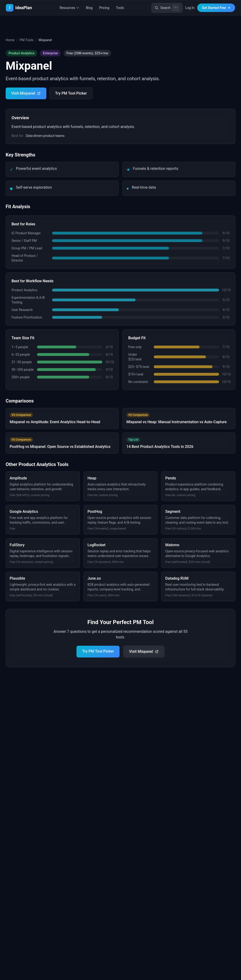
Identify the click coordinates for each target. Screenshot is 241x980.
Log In (190, 8)
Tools (120, 8)
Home (10, 40)
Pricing (104, 8)
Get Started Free (216, 8)
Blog (89, 8)
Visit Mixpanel (26, 93)
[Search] (167, 8)
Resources (70, 8)
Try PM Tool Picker (71, 93)
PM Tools (26, 40)
